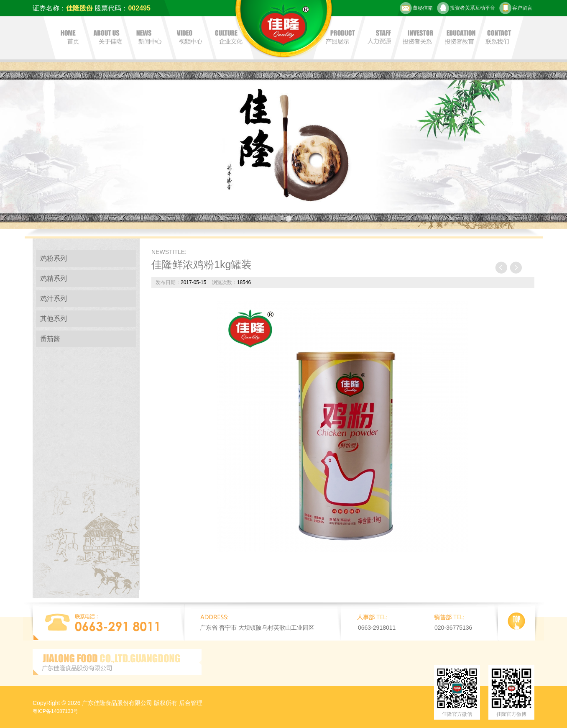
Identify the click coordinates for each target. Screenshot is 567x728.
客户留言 (516, 8)
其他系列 (54, 319)
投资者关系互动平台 (466, 8)
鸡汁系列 (54, 299)
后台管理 (191, 703)
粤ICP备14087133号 (55, 711)
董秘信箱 (416, 8)
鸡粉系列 (54, 258)
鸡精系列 (54, 278)
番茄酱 (50, 339)
